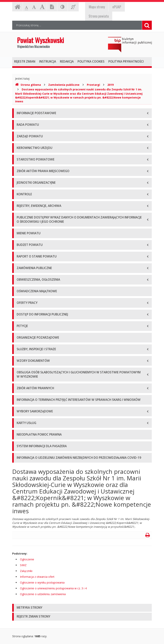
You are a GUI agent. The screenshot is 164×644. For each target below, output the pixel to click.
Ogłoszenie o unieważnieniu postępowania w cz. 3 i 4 (53, 588)
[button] (82, 608)
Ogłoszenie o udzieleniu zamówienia (43, 594)
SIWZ (23, 565)
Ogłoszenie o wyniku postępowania (42, 582)
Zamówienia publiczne (64, 85)
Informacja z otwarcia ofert (37, 577)
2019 (110, 85)
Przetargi (93, 85)
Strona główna (28, 85)
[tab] (82, 608)
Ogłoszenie (27, 559)
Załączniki (26, 571)
